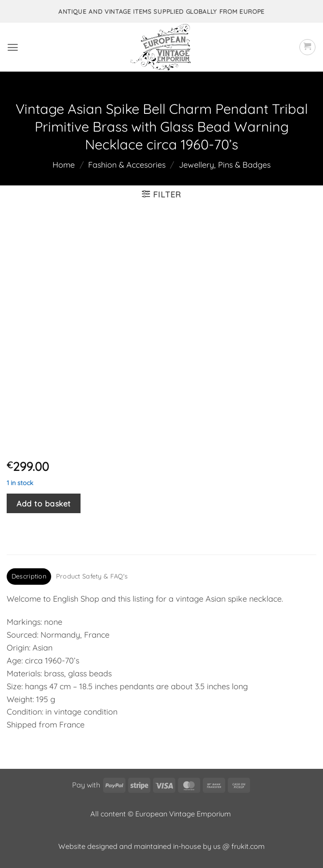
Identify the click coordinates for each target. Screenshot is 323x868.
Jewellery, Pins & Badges (225, 165)
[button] (13, 47)
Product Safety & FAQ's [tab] (92, 576)
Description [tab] (29, 576)
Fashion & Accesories (127, 165)
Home (64, 165)
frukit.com (248, 846)
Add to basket (44, 503)
